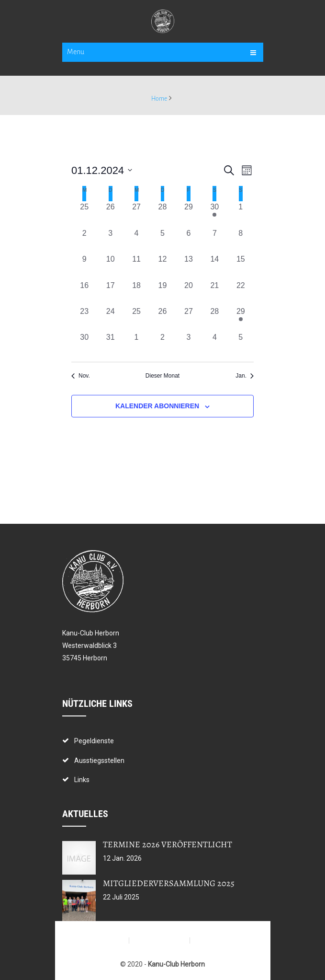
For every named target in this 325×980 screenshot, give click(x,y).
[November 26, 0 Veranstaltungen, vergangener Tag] (110, 214)
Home (159, 99)
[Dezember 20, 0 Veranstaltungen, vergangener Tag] (189, 293)
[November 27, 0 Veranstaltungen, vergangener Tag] (136, 214)
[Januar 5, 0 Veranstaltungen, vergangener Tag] (241, 345)
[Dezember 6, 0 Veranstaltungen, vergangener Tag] (189, 241)
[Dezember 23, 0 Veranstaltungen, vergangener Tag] (84, 319)
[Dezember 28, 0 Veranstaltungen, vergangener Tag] (214, 319)
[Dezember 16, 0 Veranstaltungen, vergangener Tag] (84, 293)
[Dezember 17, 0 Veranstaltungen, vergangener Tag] (110, 293)
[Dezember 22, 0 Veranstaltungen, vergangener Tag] (241, 293)
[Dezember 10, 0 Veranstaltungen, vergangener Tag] (110, 266)
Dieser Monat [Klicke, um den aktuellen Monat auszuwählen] (162, 376)
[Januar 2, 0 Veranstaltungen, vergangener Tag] (162, 345)
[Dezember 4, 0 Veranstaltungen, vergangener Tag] (136, 241)
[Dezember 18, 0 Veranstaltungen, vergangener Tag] (136, 293)
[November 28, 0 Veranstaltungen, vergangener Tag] (162, 214)
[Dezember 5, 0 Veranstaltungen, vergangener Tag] (162, 241)
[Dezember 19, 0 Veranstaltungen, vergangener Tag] (162, 293)
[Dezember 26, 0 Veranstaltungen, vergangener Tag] (162, 319)
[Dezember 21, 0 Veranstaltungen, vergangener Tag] (214, 293)
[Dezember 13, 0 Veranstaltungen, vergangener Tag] (189, 266)
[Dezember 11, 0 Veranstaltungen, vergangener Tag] (136, 266)
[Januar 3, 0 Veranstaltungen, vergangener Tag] (189, 345)
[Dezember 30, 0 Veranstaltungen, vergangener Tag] (84, 345)
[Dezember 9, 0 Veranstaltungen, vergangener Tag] (84, 266)
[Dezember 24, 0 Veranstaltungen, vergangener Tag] (110, 319)
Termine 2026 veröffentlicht (168, 844)
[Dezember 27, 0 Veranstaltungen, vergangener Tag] (189, 319)
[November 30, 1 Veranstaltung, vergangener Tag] (214, 214)
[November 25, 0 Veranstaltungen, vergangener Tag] (84, 214)
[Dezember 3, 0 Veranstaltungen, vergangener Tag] (110, 241)
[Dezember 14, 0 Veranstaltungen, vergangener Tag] (214, 266)
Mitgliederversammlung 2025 (169, 883)
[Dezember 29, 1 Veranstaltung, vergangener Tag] (241, 319)
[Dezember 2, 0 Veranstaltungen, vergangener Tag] (84, 241)
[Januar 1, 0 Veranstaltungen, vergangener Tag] (136, 345)
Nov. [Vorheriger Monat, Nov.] (81, 376)
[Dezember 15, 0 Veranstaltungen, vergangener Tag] (241, 266)
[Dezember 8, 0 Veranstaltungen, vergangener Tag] (241, 241)
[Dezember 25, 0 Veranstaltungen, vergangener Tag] (136, 319)
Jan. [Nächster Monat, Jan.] (245, 376)
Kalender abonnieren (157, 406)
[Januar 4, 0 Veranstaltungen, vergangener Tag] (214, 345)
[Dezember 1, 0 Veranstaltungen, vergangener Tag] (241, 214)
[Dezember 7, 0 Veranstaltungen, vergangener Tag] (214, 241)
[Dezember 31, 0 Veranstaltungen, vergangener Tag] (110, 345)
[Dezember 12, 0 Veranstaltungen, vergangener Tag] (162, 266)
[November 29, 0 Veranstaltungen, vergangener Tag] (189, 214)
